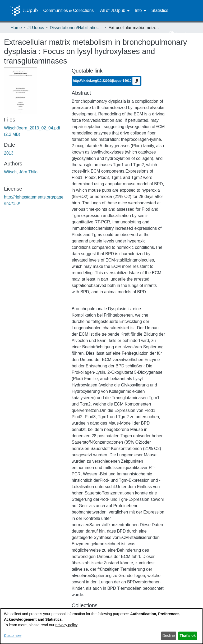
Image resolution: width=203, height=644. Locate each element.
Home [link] (16, 28)
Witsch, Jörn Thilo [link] (21, 172)
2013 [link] (9, 153)
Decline (169, 636)
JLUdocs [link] (36, 28)
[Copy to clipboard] (136, 81)
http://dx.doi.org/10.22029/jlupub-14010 (103, 81)
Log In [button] (183, 34)
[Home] (24, 11)
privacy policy (66, 625)
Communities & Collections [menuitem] (68, 10)
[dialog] (101, 626)
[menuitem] (114, 11)
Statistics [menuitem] (160, 10)
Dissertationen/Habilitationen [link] (76, 28)
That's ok (188, 636)
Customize (13, 636)
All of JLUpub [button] (113, 10)
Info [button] (138, 10)
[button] (171, 34)
